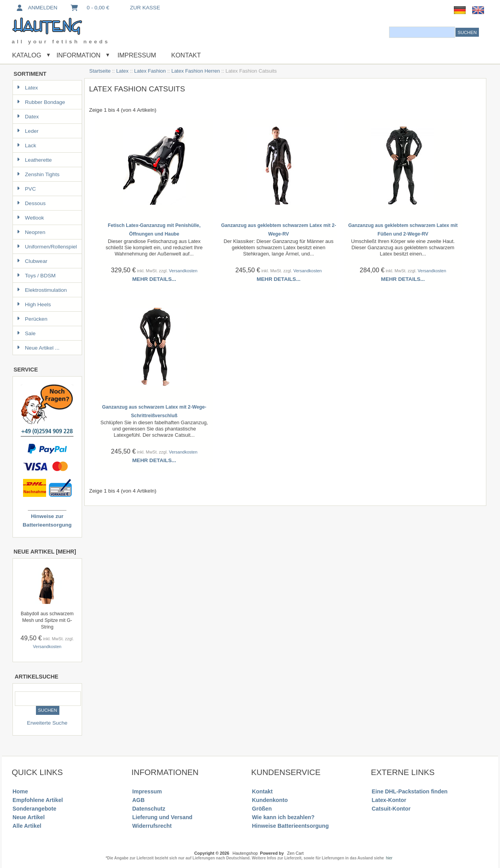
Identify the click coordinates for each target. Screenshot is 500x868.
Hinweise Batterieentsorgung (290, 826)
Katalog (27, 55)
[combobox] (422, 32)
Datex (28, 117)
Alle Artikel (27, 826)
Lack (27, 146)
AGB (139, 800)
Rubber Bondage (41, 102)
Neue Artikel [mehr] (45, 552)
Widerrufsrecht (152, 826)
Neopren (31, 232)
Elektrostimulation (42, 290)
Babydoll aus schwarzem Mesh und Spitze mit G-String (47, 620)
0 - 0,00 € (89, 8)
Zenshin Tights (38, 174)
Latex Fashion (150, 71)
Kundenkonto (270, 800)
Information (78, 55)
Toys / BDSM (36, 276)
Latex (122, 71)
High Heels (34, 305)
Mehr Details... (154, 279)
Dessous (31, 203)
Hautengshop (245, 853)
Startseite (100, 71)
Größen (262, 809)
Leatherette (34, 160)
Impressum (136, 55)
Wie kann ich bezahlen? (283, 817)
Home (20, 791)
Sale (26, 333)
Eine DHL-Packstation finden (410, 791)
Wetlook (30, 218)
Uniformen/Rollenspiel (47, 247)
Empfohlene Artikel (38, 800)
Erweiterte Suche (47, 723)
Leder (28, 131)
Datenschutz (149, 809)
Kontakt (186, 55)
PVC (26, 189)
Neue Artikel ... (38, 348)
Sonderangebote (34, 809)
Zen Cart (295, 853)
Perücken (32, 319)
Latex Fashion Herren (196, 71)
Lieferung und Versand (162, 817)
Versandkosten (47, 647)
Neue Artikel (29, 817)
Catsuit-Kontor (391, 809)
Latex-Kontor (389, 800)
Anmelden (36, 8)
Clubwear (32, 261)
